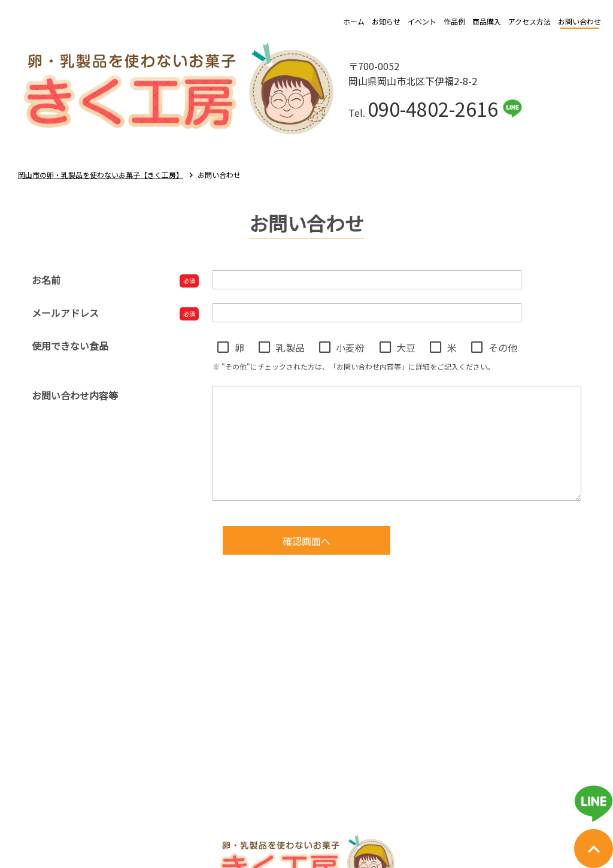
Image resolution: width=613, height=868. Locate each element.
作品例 (454, 21)
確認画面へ (306, 541)
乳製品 (290, 347)
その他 (503, 347)
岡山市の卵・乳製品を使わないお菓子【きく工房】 (101, 175)
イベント (422, 21)
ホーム (354, 21)
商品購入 (487, 21)
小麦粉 (350, 347)
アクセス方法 (529, 21)
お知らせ (386, 21)
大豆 (406, 347)
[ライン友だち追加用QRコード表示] (594, 804)
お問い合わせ (579, 21)
